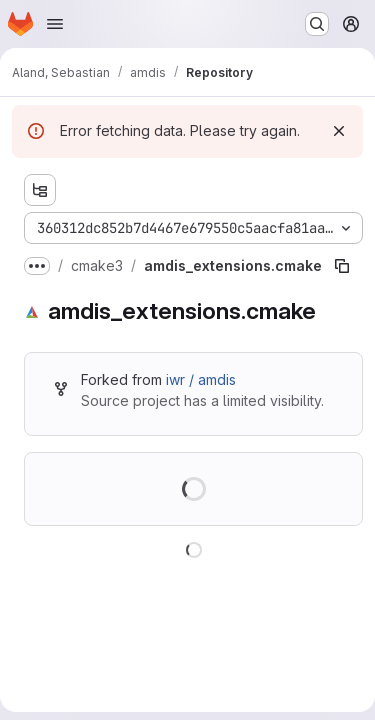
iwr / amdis (201, 379)
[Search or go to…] (317, 24)
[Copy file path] (342, 266)
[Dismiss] (339, 131)
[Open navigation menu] (55, 24)
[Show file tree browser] (40, 190)
